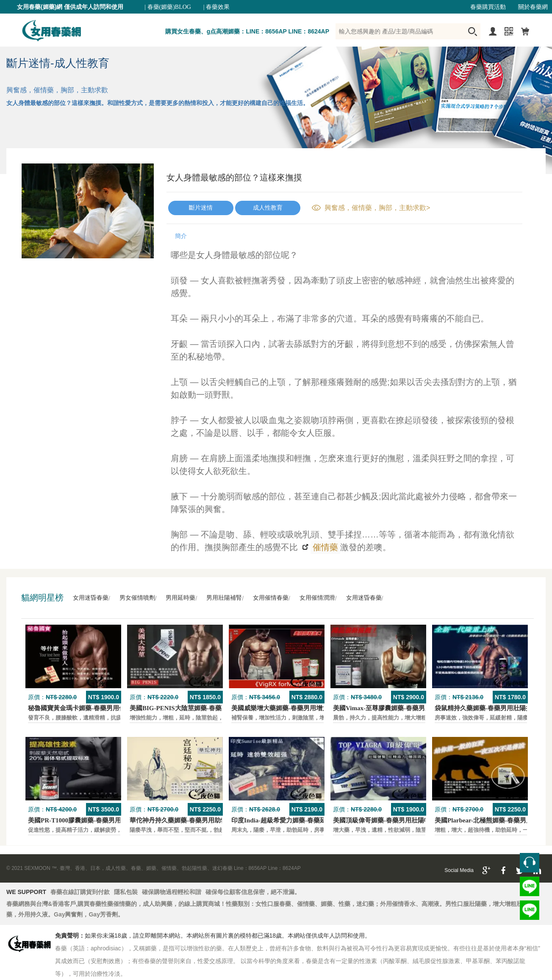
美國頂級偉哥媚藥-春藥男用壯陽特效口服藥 (394, 820)
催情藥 (324, 547)
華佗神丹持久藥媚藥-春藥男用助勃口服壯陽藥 (194, 820)
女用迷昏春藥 (91, 598)
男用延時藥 (180, 598)
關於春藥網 (533, 7)
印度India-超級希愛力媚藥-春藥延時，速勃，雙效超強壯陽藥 (317, 820)
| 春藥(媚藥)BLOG (168, 7)
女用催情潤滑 (317, 598)
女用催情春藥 (271, 598)
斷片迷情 (201, 208)
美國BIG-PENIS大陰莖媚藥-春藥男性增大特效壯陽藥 (204, 708)
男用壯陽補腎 (224, 598)
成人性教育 (268, 208)
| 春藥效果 (216, 7)
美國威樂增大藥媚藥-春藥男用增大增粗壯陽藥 (296, 708)
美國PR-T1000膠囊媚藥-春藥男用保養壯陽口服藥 (97, 820)
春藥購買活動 (488, 7)
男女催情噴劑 (137, 598)
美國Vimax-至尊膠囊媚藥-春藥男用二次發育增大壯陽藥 (411, 708)
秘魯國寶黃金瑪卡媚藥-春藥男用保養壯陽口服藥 (96, 708)
